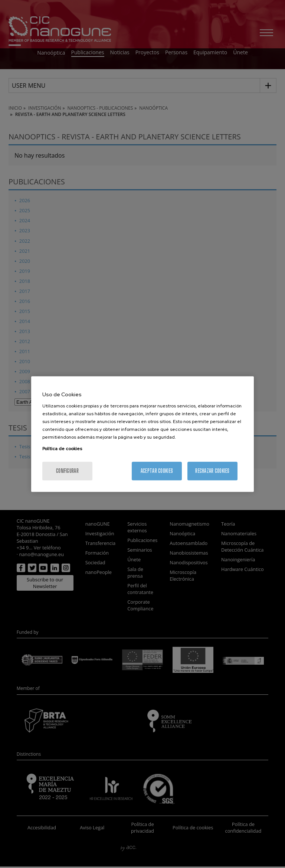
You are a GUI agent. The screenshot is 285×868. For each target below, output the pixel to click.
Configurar (67, 471)
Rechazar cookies (212, 471)
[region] (142, 434)
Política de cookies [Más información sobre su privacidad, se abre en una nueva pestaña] (62, 449)
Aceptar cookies (157, 471)
